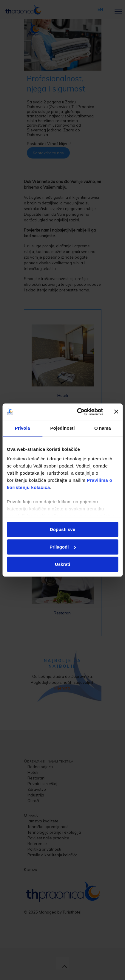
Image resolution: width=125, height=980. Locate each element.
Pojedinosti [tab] (63, 428)
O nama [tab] (103, 428)
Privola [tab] (23, 428)
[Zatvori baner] (116, 412)
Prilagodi (63, 547)
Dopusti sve (62, 529)
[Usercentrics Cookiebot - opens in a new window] (78, 412)
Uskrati (62, 564)
